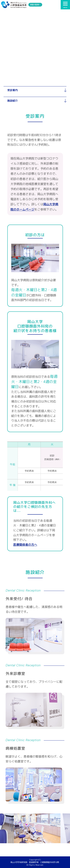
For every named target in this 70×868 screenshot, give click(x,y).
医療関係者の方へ (25, 545)
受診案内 (13, 90)
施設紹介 (13, 101)
